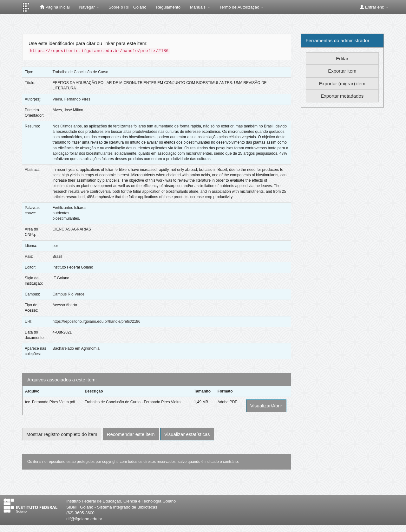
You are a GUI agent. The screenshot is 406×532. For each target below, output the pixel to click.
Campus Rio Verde (69, 294)
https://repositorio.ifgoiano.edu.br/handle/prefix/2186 (97, 321)
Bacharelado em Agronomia (76, 348)
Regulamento (168, 7)
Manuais (200, 7)
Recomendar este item (131, 434)
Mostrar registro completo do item (62, 434)
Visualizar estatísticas (187, 434)
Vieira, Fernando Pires (72, 99)
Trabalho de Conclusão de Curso (81, 72)
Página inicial (55, 7)
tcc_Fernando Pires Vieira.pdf (50, 402)
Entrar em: (374, 7)
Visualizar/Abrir (266, 406)
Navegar (89, 7)
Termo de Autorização (242, 7)
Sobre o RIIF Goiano (127, 7)
